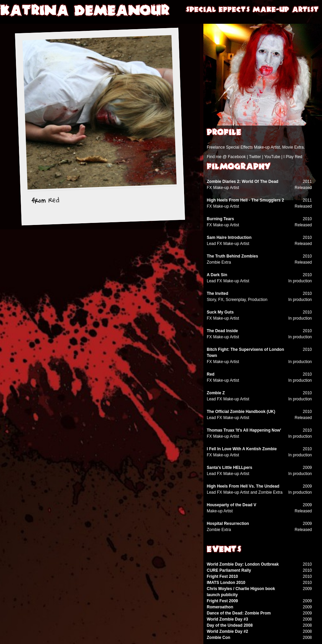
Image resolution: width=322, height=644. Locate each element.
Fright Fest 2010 (222, 576)
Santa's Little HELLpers (229, 468)
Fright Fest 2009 (222, 601)
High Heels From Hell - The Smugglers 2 (245, 200)
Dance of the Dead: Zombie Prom (239, 613)
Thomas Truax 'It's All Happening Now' (244, 430)
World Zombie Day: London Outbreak (243, 564)
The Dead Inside (222, 331)
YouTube (272, 157)
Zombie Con (218, 638)
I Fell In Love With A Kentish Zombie (242, 449)
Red (54, 200)
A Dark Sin (217, 275)
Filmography (239, 167)
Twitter (255, 157)
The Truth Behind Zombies (232, 256)
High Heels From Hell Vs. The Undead (243, 486)
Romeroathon (220, 607)
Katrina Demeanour (85, 12)
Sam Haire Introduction (229, 238)
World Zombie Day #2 (227, 631)
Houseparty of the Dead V (232, 505)
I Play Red (293, 157)
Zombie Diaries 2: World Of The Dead (243, 182)
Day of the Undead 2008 (230, 625)
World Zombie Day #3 (227, 619)
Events (224, 550)
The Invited (217, 293)
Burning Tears (220, 219)
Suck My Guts (220, 312)
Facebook (237, 157)
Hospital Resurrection (228, 524)
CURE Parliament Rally (229, 570)
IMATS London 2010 (226, 583)
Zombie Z (216, 393)
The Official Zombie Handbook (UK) (241, 412)
